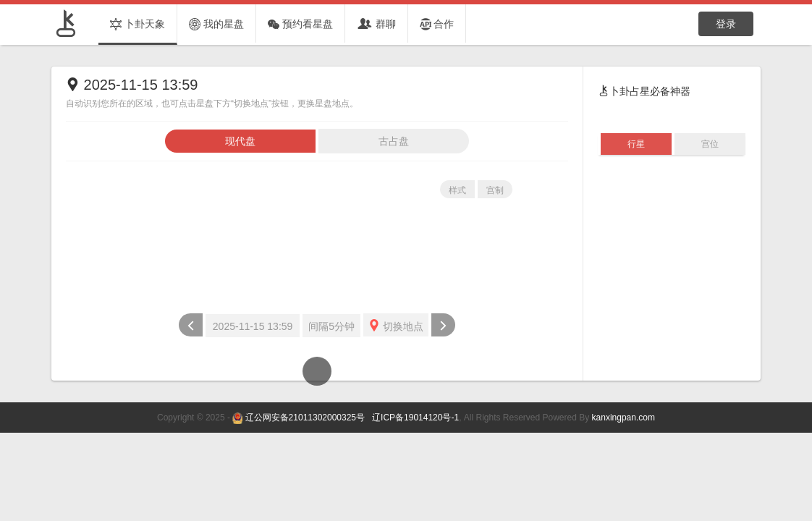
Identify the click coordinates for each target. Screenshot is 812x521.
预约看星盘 (300, 24)
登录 (726, 24)
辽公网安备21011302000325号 (305, 418)
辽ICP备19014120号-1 (414, 418)
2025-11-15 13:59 (253, 326)
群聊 (376, 24)
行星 (636, 144)
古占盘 (394, 141)
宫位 (710, 144)
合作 (437, 24)
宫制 (495, 190)
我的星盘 (216, 24)
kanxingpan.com (623, 418)
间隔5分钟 (331, 326)
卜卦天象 (138, 24)
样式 (457, 190)
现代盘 (240, 141)
